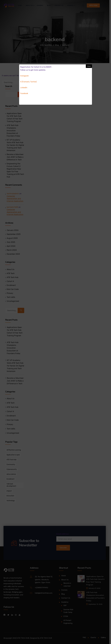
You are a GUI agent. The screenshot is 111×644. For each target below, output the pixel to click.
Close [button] (89, 66)
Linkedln (24, 88)
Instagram (24, 76)
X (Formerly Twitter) (28, 82)
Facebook (24, 93)
